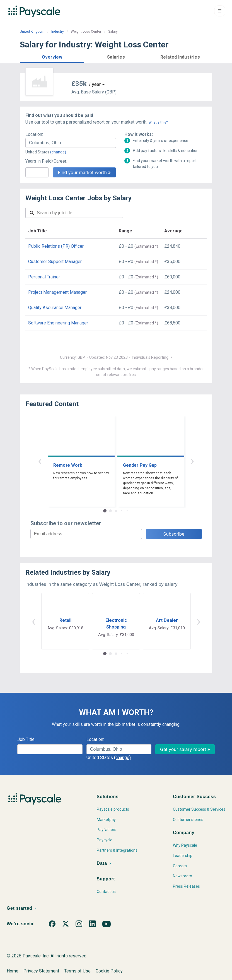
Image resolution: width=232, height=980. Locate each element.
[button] (52, 56)
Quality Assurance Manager (55, 308)
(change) (58, 152)
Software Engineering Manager (58, 323)
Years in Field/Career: (46, 161)
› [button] (192, 461)
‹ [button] (40, 461)
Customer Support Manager (55, 262)
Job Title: (26, 739)
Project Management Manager (57, 292)
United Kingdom (32, 32)
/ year (95, 84)
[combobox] (71, 143)
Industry (58, 32)
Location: (34, 134)
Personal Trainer (44, 277)
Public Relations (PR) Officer (56, 246)
